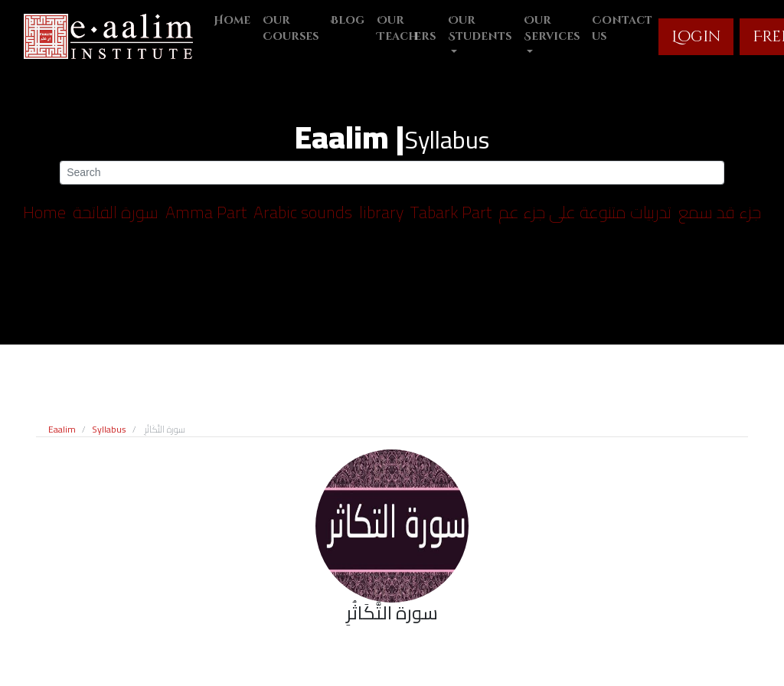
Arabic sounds (303, 212)
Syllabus (109, 429)
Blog (348, 20)
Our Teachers (406, 28)
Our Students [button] (480, 28)
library (381, 212)
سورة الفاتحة (116, 212)
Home (232, 20)
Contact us (622, 28)
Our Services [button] (552, 28)
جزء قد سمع (720, 212)
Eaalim (62, 429)
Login (696, 36)
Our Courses (291, 28)
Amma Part (206, 212)
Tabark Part (451, 212)
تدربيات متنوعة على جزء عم (585, 212)
